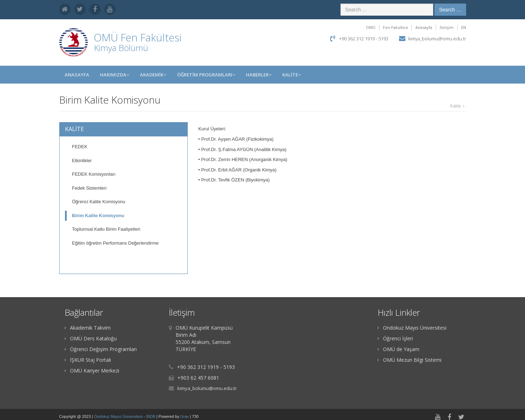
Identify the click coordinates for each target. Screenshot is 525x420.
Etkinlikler (82, 161)
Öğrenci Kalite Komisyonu (99, 202)
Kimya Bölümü (121, 48)
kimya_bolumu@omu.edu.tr (437, 39)
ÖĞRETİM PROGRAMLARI (206, 75)
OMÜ (371, 27)
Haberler (259, 75)
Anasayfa (424, 27)
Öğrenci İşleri (395, 338)
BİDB (151, 416)
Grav (185, 416)
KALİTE (292, 75)
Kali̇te (455, 106)
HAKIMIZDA (115, 75)
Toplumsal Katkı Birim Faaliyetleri (106, 229)
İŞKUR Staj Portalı (88, 360)
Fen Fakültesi (395, 27)
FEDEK (80, 147)
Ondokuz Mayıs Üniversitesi (412, 328)
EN (464, 27)
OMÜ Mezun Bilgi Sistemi (410, 360)
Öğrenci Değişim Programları (101, 349)
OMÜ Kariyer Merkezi (92, 371)
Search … (450, 10)
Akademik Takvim (88, 328)
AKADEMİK (153, 75)
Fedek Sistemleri (89, 188)
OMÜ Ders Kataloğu (91, 338)
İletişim (447, 27)
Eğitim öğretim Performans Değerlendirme (115, 243)
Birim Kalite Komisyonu (98, 216)
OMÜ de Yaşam (398, 349)
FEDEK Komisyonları (94, 174)
